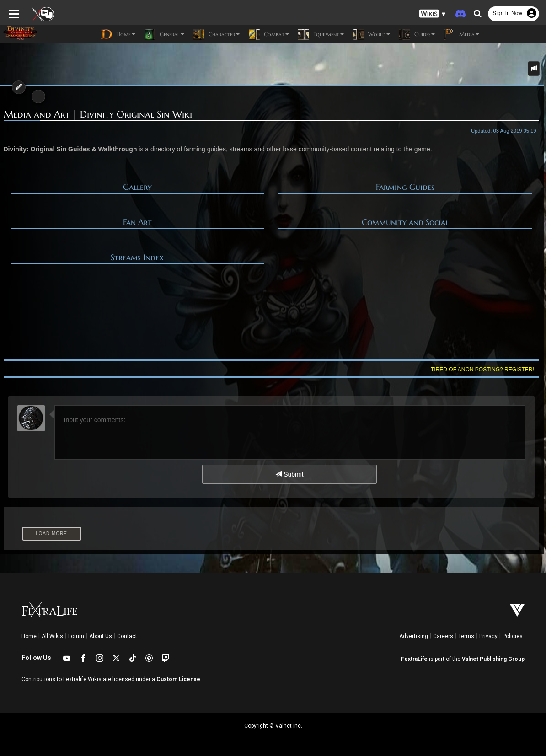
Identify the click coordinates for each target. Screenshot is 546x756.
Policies (513, 636)
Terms (466, 636)
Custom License (178, 679)
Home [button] (118, 34)
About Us (101, 636)
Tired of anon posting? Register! (482, 370)
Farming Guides (405, 187)
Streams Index (137, 257)
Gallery (137, 187)
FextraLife (414, 659)
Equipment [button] (321, 34)
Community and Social (405, 222)
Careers (443, 636)
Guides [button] (417, 34)
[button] (433, 14)
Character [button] (217, 34)
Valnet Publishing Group (493, 659)
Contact (127, 636)
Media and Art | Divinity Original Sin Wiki (98, 115)
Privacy (488, 636)
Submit (289, 474)
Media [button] (462, 34)
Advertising (414, 636)
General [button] (164, 34)
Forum (76, 636)
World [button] (372, 34)
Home (29, 636)
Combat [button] (269, 34)
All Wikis (52, 636)
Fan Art (137, 222)
